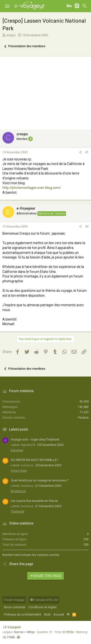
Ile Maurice (18, 491)
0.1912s (68, 632)
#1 (87, 152)
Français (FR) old (44, 600)
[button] (7, 6)
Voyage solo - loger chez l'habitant (35, 439)
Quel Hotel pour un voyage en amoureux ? (40, 480)
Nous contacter (15, 607)
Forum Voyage (14, 600)
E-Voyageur (13, 627)
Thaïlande (17, 511)
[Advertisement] (45, 92)
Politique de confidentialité (22, 614)
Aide (47, 614)
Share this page (45, 576)
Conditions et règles (42, 607)
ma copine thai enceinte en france (34, 501)
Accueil (59, 614)
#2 (87, 227)
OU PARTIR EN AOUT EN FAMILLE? (34, 460)
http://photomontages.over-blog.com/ (32, 188)
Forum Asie (19, 471)
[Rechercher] (85, 6)
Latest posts (19, 429)
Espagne (17, 450)
